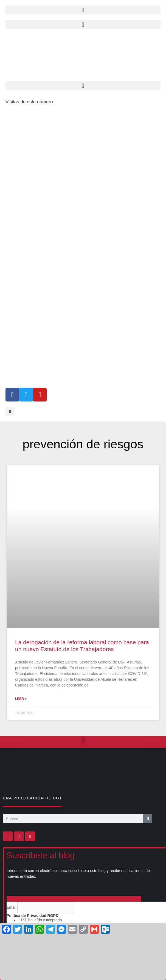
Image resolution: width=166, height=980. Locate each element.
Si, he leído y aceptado (42, 920)
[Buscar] (148, 819)
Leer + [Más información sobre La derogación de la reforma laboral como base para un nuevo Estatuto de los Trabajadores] (21, 699)
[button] (83, 25)
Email (12, 907)
